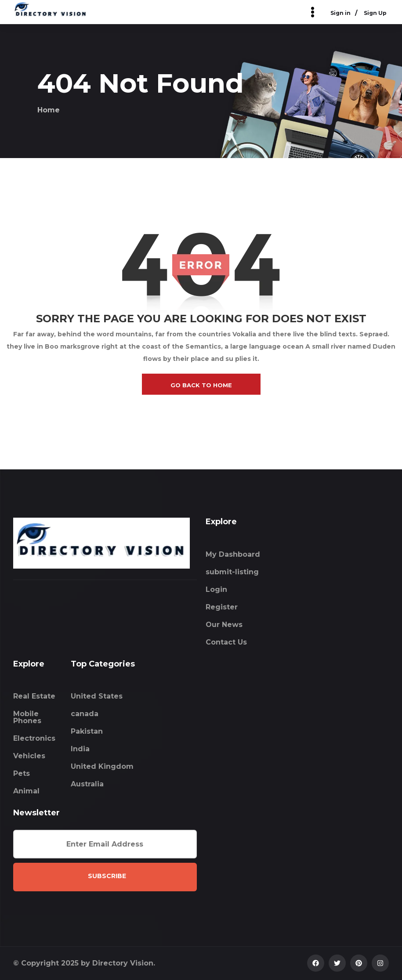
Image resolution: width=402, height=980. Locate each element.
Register (222, 607)
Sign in (340, 13)
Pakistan (87, 731)
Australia (87, 784)
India (80, 749)
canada (85, 714)
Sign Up (375, 13)
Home (49, 110)
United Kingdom (102, 766)
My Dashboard (233, 554)
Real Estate (34, 696)
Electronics (34, 738)
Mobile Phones (27, 717)
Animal (26, 791)
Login (216, 589)
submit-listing (232, 572)
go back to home (201, 385)
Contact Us (226, 642)
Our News (224, 625)
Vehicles (29, 756)
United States (97, 696)
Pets (22, 773)
